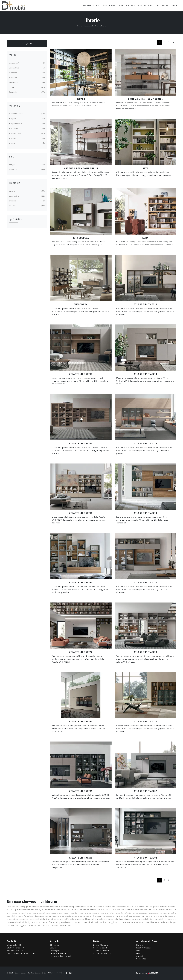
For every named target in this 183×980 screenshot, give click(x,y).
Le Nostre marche (58, 953)
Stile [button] (11, 157)
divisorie (27, 201)
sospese (27, 206)
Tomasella (27, 92)
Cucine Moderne (101, 945)
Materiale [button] (14, 106)
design (27, 165)
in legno (27, 119)
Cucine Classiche (101, 948)
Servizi (53, 948)
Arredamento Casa (113, 5)
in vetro (27, 143)
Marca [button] (13, 55)
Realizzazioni (161, 5)
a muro (27, 191)
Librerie (103, 26)
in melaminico (27, 133)
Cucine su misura (101, 951)
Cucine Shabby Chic (102, 953)
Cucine (97, 5)
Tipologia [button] (14, 183)
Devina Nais (27, 68)
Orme (27, 87)
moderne (27, 170)
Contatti (175, 5)
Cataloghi (54, 951)
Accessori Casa (134, 5)
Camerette (141, 959)
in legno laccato (27, 124)
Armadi (140, 956)
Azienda (87, 5)
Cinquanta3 (27, 63)
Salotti (139, 951)
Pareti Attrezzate (144, 948)
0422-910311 (17, 951)
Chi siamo (54, 945)
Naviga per (27, 43)
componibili (27, 196)
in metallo (27, 138)
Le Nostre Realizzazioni (60, 956)
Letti (138, 953)
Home (80, 26)
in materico (27, 129)
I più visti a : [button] (16, 219)
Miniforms (27, 78)
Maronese (27, 73)
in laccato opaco (27, 114)
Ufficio (148, 5)
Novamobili (27, 83)
